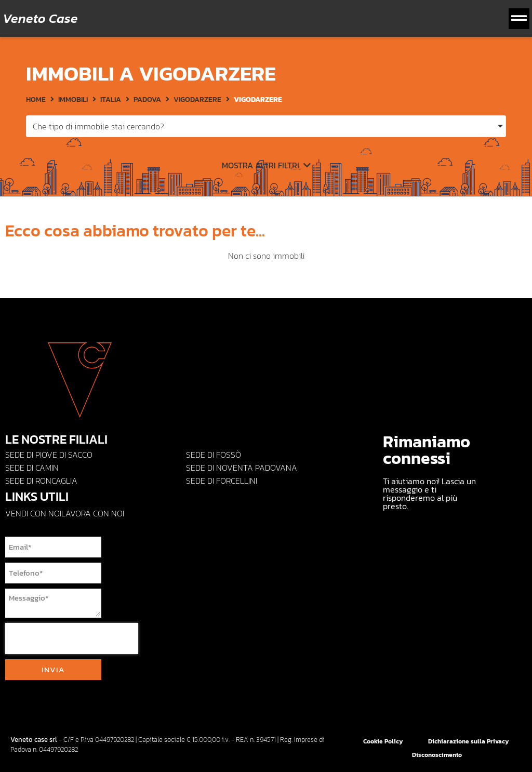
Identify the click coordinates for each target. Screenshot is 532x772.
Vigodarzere (197, 99)
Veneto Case (40, 18)
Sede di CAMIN (32, 468)
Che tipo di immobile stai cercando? (98, 126)
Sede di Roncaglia (41, 481)
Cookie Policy (383, 741)
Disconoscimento (437, 755)
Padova (147, 99)
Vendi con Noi (33, 513)
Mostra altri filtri (266, 165)
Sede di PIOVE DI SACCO (49, 455)
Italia (111, 99)
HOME (36, 99)
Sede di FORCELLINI (222, 481)
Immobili (73, 99)
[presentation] (72, 638)
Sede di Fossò (214, 455)
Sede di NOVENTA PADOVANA (242, 468)
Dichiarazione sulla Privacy (469, 741)
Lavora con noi (93, 513)
